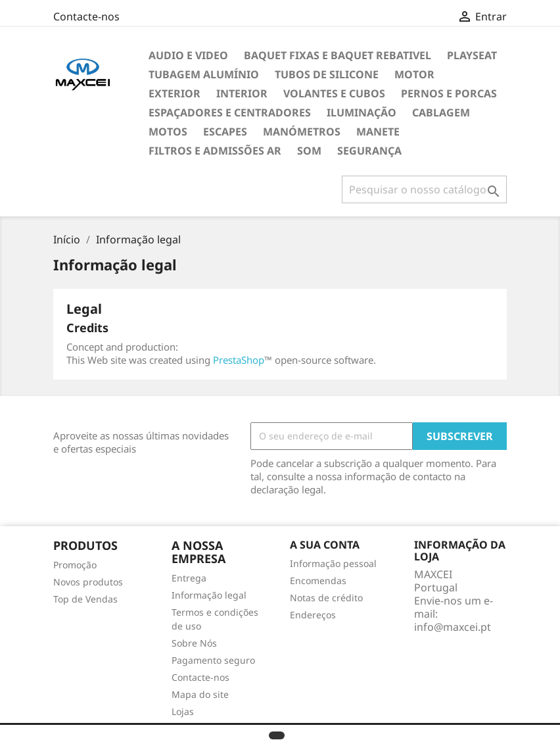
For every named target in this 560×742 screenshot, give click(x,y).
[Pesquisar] (424, 189)
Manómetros (302, 132)
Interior (242, 93)
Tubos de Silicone (327, 74)
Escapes (225, 132)
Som (309, 151)
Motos (168, 132)
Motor (414, 74)
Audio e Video (188, 55)
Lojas (183, 711)
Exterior (175, 93)
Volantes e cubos (334, 93)
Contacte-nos (86, 16)
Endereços (313, 615)
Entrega (189, 578)
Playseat (472, 55)
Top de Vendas (85, 599)
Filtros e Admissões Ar (215, 151)
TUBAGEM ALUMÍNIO (204, 74)
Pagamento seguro (213, 660)
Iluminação (362, 112)
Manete (378, 132)
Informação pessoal (333, 563)
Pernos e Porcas (449, 93)
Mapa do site (200, 694)
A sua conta (325, 545)
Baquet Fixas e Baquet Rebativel (338, 55)
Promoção (75, 565)
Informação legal (209, 595)
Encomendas (318, 581)
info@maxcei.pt (453, 627)
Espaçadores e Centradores (230, 112)
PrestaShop (239, 360)
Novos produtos (88, 582)
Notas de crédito (326, 598)
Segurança (369, 151)
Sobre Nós (194, 643)
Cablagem (441, 112)
